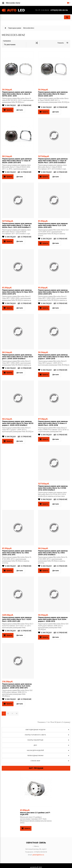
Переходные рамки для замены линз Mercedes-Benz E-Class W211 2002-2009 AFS (18, 290)
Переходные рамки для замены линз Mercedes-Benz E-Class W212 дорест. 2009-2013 (54, 354)
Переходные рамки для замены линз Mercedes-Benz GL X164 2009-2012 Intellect (53, 550)
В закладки (9, 103)
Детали (20, 108)
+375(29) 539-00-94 (59, 10)
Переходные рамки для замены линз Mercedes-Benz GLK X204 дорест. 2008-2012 (53, 616)
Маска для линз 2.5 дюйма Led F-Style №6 (35, 810)
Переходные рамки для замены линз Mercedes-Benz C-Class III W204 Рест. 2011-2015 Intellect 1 (17, 223)
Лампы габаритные (35, 737)
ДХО (35, 742)
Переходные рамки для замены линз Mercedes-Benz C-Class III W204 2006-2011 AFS (17, 159)
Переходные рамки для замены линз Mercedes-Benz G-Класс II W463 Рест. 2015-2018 (53, 421)
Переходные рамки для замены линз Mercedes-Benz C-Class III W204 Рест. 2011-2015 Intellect (53, 159)
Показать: (61, 43)
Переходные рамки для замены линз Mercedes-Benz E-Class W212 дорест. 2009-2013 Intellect (18, 421)
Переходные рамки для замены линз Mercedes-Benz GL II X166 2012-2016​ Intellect (53, 485)
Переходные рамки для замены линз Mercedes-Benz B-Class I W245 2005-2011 (53, 92)
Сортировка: (7, 43)
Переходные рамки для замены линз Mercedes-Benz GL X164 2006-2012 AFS (17, 550)
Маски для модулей (35, 747)
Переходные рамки (15, 28)
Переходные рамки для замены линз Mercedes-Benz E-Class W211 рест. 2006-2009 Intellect (18, 354)
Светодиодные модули (35, 726)
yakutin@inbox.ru (38, 852)
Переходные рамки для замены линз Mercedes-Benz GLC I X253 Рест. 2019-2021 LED (17, 616)
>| (17, 710)
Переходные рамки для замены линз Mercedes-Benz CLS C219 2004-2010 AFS (53, 223)
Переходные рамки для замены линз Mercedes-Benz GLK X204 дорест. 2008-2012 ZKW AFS (17, 683)
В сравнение (25, 103)
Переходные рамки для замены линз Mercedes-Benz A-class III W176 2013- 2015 (17, 92)
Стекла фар (35, 758)
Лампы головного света (35, 732)
